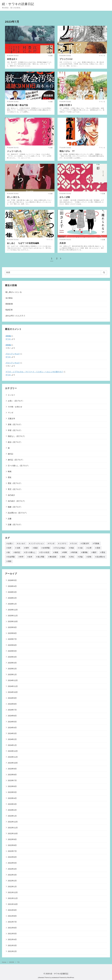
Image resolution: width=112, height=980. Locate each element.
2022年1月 (12, 886)
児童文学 (12, 419)
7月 (18, 962)
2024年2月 (12, 739)
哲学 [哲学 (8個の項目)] (27, 548)
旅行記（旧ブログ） (16, 460)
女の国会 (9, 298)
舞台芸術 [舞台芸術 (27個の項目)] (53, 556)
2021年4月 (12, 939)
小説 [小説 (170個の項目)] (81, 548)
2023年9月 (12, 768)
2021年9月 (12, 909)
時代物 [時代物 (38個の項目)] (75, 552)
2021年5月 (12, 933)
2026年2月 (12, 597)
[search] (104, 272)
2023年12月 (13, 750)
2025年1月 (12, 674)
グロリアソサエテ (13, 354)
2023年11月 (13, 756)
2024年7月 (12, 709)
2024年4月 (12, 727)
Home (4, 962)
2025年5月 (12, 650)
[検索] (56, 272)
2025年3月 (12, 662)
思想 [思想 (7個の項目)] (98, 548)
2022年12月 (13, 821)
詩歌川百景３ (66, 105)
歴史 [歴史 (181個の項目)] (103, 552)
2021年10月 (13, 904)
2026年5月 (12, 580)
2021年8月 (12, 915)
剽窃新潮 (9, 304)
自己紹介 (12, 495)
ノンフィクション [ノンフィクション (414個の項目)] (37, 543)
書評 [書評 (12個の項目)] (95, 552)
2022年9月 (12, 839)
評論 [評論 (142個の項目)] (81, 556)
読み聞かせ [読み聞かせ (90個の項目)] (101, 556)
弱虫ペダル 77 (67, 151)
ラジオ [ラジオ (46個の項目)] (74, 543)
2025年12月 (13, 609)
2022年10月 (13, 833)
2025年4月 (12, 656)
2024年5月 (12, 721)
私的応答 (9, 310)
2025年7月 (12, 638)
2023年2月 (12, 809)
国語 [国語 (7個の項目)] (36, 548)
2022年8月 (12, 845)
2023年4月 (12, 798)
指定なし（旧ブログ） (17, 436)
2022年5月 (12, 862)
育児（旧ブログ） (15, 489)
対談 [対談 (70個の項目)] (72, 548)
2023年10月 (13, 762)
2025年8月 (12, 633)
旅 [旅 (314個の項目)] (9, 552)
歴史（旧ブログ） (15, 483)
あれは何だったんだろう (15, 316)
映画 (10, 471)
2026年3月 (12, 591)
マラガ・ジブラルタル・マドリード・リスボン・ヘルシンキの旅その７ (34, 372)
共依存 (63, 243)
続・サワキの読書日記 (18, 4)
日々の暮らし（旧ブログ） (19, 466)
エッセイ (12, 395)
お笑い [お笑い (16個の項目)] (11, 543)
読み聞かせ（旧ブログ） (18, 513)
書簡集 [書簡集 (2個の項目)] (85, 552)
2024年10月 (13, 692)
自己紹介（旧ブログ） (17, 501)
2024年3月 (12, 733)
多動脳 (8, 336)
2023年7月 (12, 780)
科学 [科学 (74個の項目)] (22, 556)
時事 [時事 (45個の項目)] (65, 552)
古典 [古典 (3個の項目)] (18, 548)
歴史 (10, 477)
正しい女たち (13, 197)
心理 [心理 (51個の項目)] (90, 548)
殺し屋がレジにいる (14, 292)
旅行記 (11, 454)
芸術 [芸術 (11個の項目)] (63, 556)
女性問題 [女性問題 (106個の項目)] (46, 548)
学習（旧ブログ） (15, 430)
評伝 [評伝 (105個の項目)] (72, 556)
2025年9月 (12, 627)
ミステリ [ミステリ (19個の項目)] (63, 543)
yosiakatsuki (55, 977)
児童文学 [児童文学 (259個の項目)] (86, 543)
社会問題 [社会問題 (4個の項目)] (11, 556)
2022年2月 (12, 880)
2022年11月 (13, 827)
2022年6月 (12, 856)
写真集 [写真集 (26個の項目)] (97, 543)
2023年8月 (12, 774)
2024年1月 (12, 745)
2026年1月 (12, 603)
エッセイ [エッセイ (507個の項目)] (22, 543)
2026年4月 (12, 586)
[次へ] (61, 259)
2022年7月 (12, 851)
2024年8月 (12, 703)
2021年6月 (12, 927)
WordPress (71, 977)
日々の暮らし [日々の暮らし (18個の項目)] (31, 552)
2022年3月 (12, 874)
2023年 (12, 962)
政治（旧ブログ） (15, 442)
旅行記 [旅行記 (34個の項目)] (18, 552)
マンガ (11, 413)
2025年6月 (12, 644)
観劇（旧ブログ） (15, 507)
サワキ (8, 339)
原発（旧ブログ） (15, 424)
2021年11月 (13, 898)
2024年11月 (13, 686)
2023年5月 (12, 792)
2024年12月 (13, 680)
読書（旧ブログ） (15, 525)
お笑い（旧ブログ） (16, 401)
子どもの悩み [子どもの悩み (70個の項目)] (60, 548)
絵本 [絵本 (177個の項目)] (31, 556)
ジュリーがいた (14, 151)
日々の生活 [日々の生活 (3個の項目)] (45, 552)
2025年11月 (13, 615)
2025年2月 (12, 668)
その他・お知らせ (15, 407)
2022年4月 (12, 868)
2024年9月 (12, 697)
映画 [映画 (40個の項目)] (56, 552)
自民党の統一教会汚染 (18, 105)
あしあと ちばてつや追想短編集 (23, 243)
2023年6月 (12, 786)
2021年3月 (12, 945)
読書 (10, 519)
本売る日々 (12, 59)
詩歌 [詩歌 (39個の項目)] (90, 556)
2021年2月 (12, 951)
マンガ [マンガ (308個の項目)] (52, 543)
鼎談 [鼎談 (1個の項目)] (10, 561)
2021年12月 (13, 892)
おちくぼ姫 (65, 197)
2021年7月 (12, 921)
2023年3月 (12, 803)
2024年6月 (12, 715)
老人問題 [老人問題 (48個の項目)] (41, 556)
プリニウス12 (66, 59)
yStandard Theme (43, 977)
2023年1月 (12, 815)
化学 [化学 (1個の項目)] (10, 548)
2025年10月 (13, 621)
